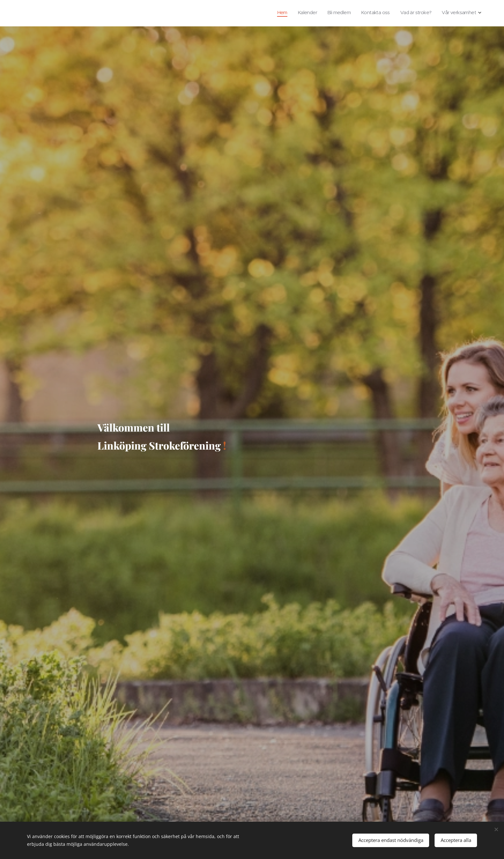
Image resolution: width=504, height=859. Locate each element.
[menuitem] (426, 13)
